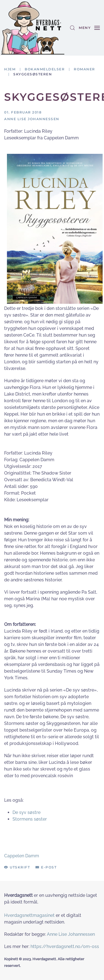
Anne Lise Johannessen (71, 934)
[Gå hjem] (33, 28)
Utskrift (17, 867)
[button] (72, 28)
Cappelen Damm (22, 856)
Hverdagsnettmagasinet (29, 915)
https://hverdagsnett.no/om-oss (65, 946)
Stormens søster (30, 819)
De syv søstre (26, 812)
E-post (46, 867)
